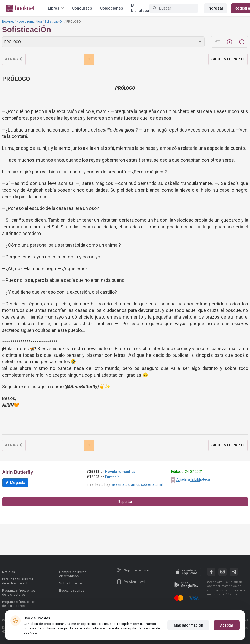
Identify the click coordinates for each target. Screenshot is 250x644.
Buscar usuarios (72, 590)
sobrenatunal (152, 484)
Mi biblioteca (140, 8)
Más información (189, 625)
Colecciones (111, 8)
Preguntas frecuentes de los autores (19, 604)
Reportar (125, 502)
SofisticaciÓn (54, 22)
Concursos (82, 8)
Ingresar (216, 8)
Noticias (9, 572)
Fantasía (112, 477)
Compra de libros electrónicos (73, 574)
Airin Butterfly (18, 472)
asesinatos (121, 484)
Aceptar (227, 625)
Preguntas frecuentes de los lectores (19, 592)
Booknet (8, 22)
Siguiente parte (228, 59)
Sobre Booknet (71, 583)
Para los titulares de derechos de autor (18, 581)
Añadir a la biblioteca (193, 479)
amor (135, 484)
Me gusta (15, 483)
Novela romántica (29, 22)
